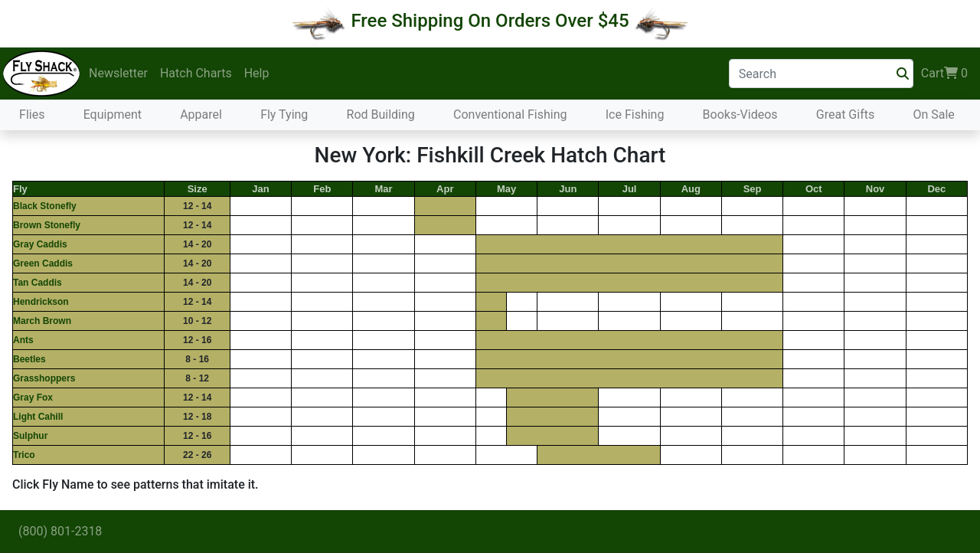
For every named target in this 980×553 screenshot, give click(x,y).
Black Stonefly (45, 206)
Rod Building (381, 115)
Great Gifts (845, 115)
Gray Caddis (40, 244)
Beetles (29, 359)
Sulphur (30, 436)
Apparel (201, 115)
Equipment (113, 115)
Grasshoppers (44, 378)
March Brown (42, 321)
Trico (24, 455)
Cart (944, 74)
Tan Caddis (38, 283)
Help (257, 73)
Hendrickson (41, 302)
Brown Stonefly (47, 225)
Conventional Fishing (510, 115)
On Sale (933, 115)
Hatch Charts (196, 73)
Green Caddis (43, 263)
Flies (32, 115)
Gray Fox (33, 398)
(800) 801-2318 (60, 531)
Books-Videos (740, 115)
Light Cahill (38, 417)
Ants (23, 340)
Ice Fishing (635, 115)
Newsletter (118, 73)
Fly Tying (284, 115)
